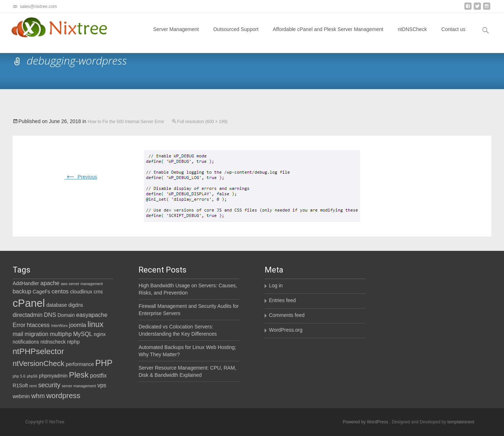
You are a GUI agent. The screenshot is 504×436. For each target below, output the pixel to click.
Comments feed (287, 315)
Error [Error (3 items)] (19, 325)
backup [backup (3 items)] (22, 291)
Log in (276, 285)
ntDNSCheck (412, 36)
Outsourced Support (236, 36)
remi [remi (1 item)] (33, 386)
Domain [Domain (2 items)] (66, 315)
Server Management (176, 36)
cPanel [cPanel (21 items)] (29, 303)
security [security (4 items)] (49, 385)
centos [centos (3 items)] (60, 291)
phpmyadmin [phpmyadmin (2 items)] (53, 376)
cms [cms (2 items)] (98, 292)
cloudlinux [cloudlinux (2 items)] (81, 292)
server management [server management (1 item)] (79, 386)
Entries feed (282, 300)
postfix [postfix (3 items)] (98, 375)
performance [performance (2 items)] (80, 364)
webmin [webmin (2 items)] (21, 396)
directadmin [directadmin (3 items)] (28, 315)
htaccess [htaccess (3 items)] (38, 325)
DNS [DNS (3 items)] (50, 315)
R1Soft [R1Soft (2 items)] (20, 385)
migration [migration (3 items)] (36, 334)
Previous (81, 177)
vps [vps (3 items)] (102, 385)
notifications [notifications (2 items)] (26, 342)
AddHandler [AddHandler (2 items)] (26, 283)
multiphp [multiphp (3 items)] (61, 334)
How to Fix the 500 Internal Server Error (126, 122)
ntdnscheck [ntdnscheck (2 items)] (53, 342)
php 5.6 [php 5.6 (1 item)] (19, 376)
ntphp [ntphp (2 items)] (73, 342)
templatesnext (461, 422)
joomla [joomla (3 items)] (78, 325)
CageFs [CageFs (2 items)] (42, 292)
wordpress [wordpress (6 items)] (63, 395)
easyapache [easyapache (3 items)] (92, 315)
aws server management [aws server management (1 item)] (82, 284)
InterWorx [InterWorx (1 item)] (59, 326)
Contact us (453, 36)
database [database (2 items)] (57, 305)
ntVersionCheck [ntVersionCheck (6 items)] (39, 363)
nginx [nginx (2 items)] (100, 334)
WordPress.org (286, 330)
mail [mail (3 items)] (18, 334)
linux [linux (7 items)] (96, 324)
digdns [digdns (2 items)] (76, 305)
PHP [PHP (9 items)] (104, 363)
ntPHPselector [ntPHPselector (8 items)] (38, 351)
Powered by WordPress (366, 422)
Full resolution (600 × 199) (202, 122)
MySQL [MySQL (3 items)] (83, 334)
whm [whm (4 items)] (38, 396)
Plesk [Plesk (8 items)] (79, 375)
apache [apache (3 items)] (50, 283)
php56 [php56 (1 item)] (32, 376)
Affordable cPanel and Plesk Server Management (328, 36)
